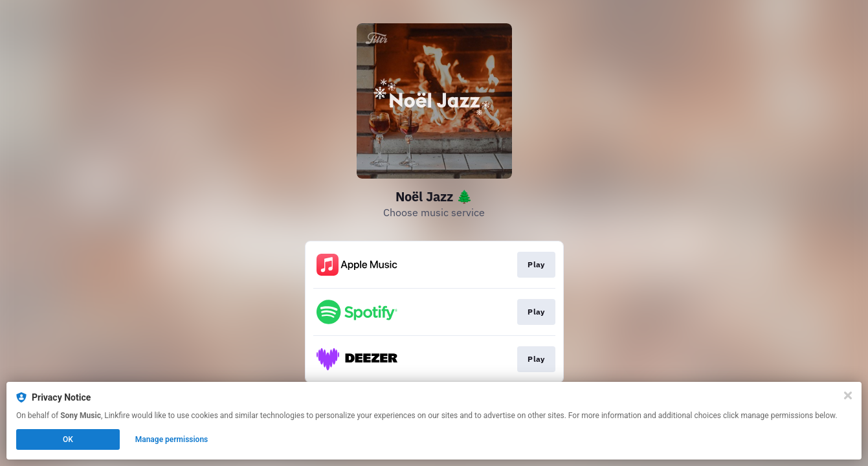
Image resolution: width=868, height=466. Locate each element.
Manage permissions (172, 439)
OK (68, 439)
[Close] (848, 395)
